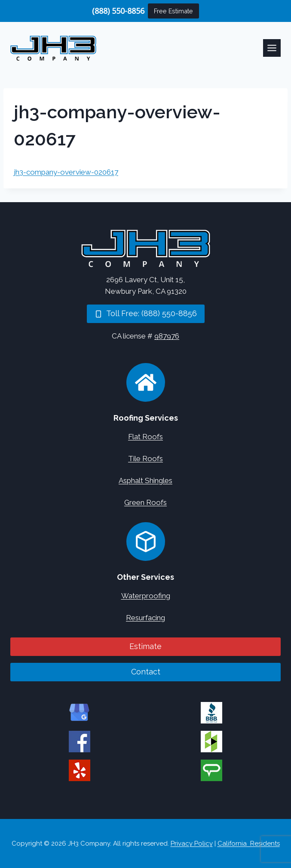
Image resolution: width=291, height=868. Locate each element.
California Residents (249, 843)
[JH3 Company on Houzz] (211, 742)
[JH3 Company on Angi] (211, 770)
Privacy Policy (192, 843)
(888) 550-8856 (118, 11)
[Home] (146, 248)
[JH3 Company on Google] (80, 713)
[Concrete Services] (146, 542)
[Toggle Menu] (272, 48)
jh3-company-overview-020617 (66, 172)
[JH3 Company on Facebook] (80, 742)
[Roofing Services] (146, 382)
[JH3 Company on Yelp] (80, 770)
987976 (167, 336)
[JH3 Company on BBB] (211, 713)
